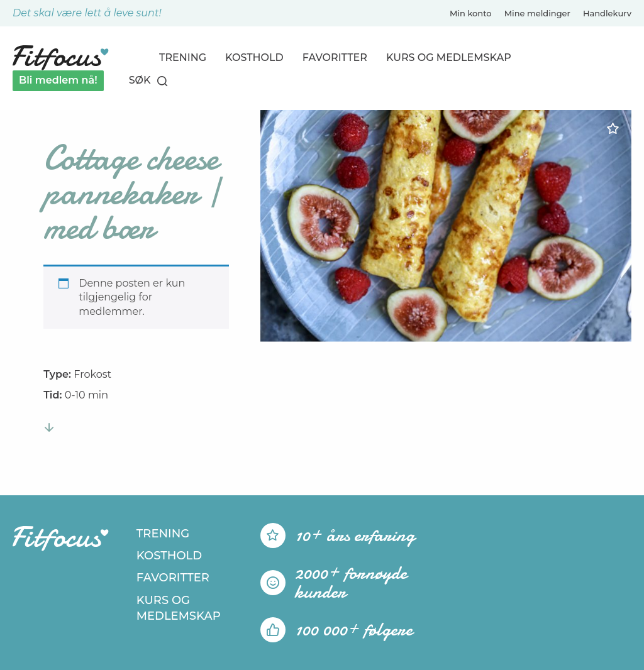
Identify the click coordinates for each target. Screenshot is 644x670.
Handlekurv (607, 13)
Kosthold (254, 58)
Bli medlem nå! (58, 80)
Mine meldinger (537, 13)
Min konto (471, 13)
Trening (183, 58)
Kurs (449, 58)
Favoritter (335, 58)
